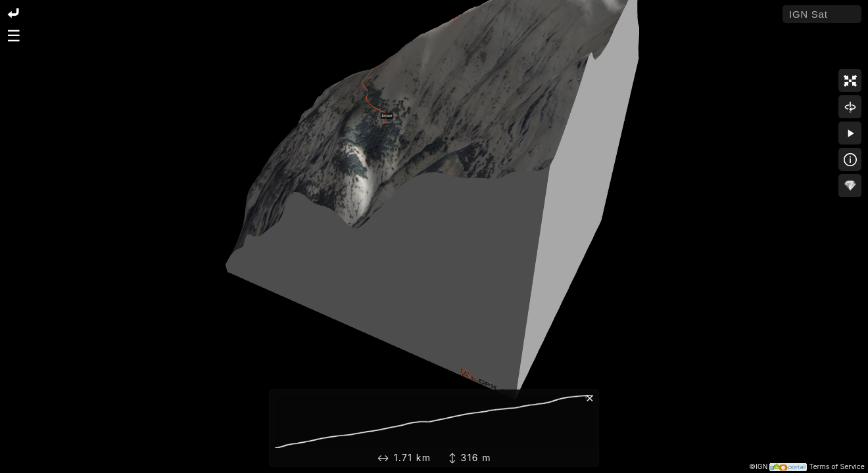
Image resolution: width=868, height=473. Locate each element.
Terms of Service (837, 467)
